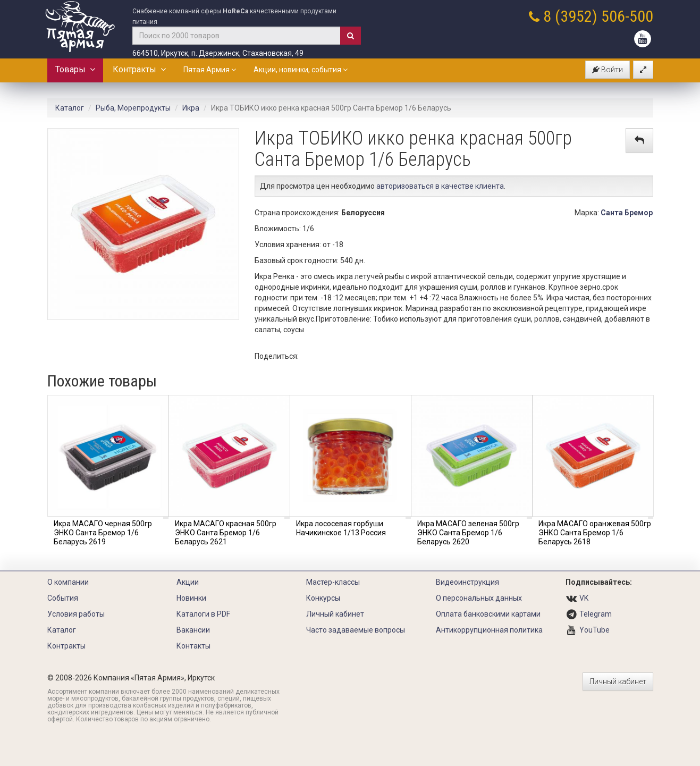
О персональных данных (479, 598)
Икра (191, 108)
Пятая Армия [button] (210, 70)
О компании (68, 582)
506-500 (627, 16)
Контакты (193, 646)
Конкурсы (323, 598)
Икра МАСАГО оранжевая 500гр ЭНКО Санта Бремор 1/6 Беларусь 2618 (595, 533)
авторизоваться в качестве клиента (440, 186)
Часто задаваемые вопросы (356, 630)
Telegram (596, 614)
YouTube (594, 630)
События (63, 598)
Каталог (70, 108)
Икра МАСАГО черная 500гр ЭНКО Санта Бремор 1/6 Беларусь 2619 (103, 533)
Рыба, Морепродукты (133, 108)
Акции (188, 582)
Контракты (139, 69)
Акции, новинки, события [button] (301, 70)
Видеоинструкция (467, 582)
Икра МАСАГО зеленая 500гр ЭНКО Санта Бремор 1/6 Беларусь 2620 (468, 533)
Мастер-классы (333, 582)
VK (584, 598)
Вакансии (193, 630)
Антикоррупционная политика (489, 630)
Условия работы (76, 614)
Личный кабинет (335, 614)
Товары (75, 69)
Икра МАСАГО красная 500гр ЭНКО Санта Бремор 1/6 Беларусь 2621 (226, 533)
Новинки (191, 598)
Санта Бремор (627, 213)
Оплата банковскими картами (488, 614)
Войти (608, 70)
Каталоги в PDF (203, 614)
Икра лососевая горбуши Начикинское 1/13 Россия (341, 528)
